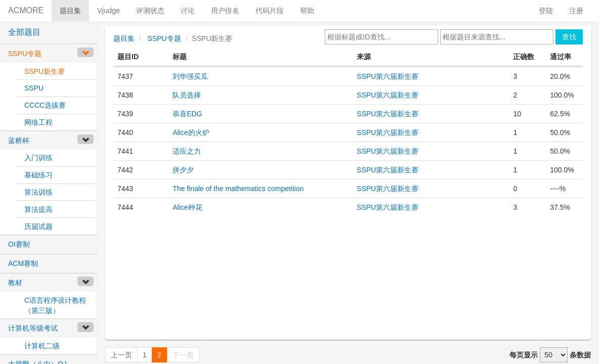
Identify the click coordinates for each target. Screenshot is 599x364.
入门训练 (38, 158)
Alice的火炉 (191, 132)
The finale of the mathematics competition (238, 189)
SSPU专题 (164, 38)
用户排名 (225, 11)
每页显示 (524, 355)
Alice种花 (187, 207)
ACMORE (26, 10)
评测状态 (150, 11)
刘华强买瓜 (190, 76)
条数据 (580, 355)
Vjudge (109, 11)
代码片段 (270, 11)
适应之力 (187, 151)
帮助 (307, 11)
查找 (569, 37)
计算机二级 (42, 346)
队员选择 (187, 95)
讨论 (188, 11)
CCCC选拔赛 (45, 105)
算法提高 (38, 209)
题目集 (70, 11)
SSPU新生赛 (45, 71)
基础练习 (38, 175)
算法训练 (38, 192)
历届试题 (38, 226)
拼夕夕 (183, 170)
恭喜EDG (187, 114)
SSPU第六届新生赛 (388, 76)
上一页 (121, 355)
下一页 (183, 355)
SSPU (34, 88)
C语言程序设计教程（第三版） (55, 305)
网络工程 (38, 122)
